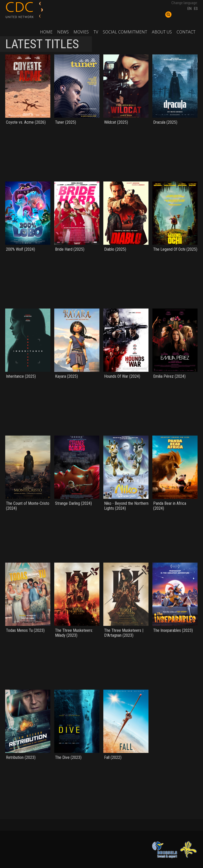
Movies (81, 32)
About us (162, 32)
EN (190, 9)
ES (196, 9)
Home (46, 32)
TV (96, 32)
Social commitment (125, 32)
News (63, 32)
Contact (186, 32)
